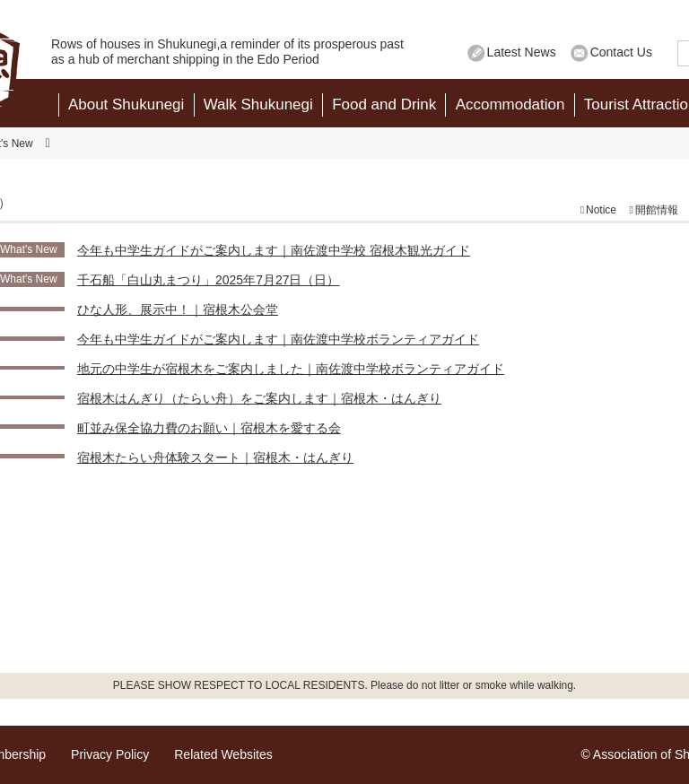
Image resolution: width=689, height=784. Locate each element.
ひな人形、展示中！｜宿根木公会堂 (178, 309)
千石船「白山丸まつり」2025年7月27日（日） (209, 280)
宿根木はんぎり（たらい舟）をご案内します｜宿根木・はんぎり (259, 398)
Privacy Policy (110, 754)
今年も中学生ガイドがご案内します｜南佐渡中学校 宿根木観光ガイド (274, 250)
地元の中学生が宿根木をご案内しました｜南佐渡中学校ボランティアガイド (291, 369)
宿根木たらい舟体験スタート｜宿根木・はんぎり (215, 457)
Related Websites (223, 754)
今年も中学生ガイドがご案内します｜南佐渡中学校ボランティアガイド (278, 339)
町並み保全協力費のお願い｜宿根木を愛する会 (209, 428)
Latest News (522, 52)
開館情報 (657, 210)
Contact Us (621, 52)
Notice (601, 210)
